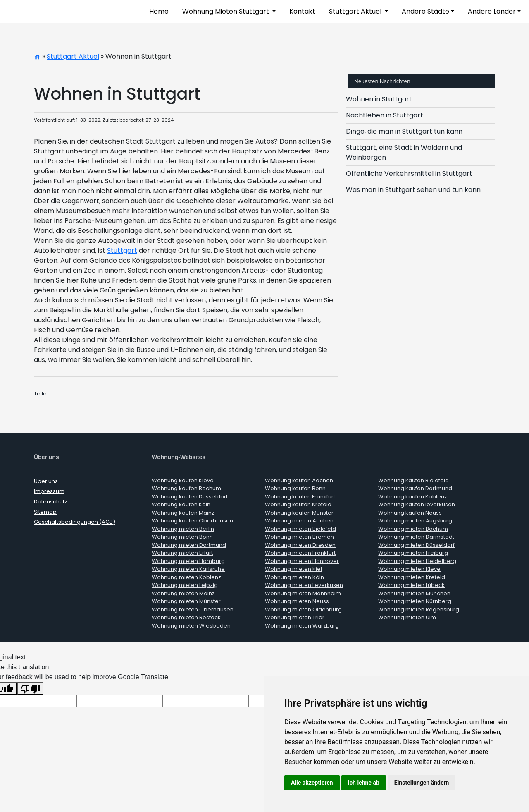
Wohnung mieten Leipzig (185, 585)
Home (159, 11)
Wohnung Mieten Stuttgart (226, 11)
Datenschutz (51, 502)
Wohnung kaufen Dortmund (415, 488)
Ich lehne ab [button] (364, 783)
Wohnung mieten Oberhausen (193, 610)
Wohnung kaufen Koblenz (413, 497)
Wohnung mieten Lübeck (411, 585)
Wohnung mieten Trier (295, 617)
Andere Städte (425, 11)
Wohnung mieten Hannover (302, 561)
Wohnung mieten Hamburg (188, 561)
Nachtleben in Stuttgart (385, 115)
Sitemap (45, 512)
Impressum (49, 491)
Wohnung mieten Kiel (293, 569)
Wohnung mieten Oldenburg (303, 610)
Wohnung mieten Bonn (182, 537)
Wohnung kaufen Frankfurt (300, 497)
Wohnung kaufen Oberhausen (192, 521)
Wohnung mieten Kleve (409, 569)
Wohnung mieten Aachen (299, 521)
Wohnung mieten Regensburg (419, 610)
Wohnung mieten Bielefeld (300, 529)
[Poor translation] (30, 689)
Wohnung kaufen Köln (181, 504)
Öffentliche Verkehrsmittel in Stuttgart (409, 174)
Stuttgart (122, 250)
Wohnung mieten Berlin (183, 529)
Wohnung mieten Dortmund (189, 545)
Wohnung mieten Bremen (299, 537)
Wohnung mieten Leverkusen (304, 585)
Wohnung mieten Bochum (413, 529)
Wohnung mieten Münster (186, 601)
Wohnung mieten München (414, 593)
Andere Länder (492, 11)
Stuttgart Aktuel (356, 11)
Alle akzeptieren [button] (312, 783)
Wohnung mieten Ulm (407, 617)
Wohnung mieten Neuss (297, 601)
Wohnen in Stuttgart (379, 99)
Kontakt (302, 11)
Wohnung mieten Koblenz (186, 577)
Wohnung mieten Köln (294, 577)
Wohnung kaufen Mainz (183, 513)
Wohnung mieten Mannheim (303, 593)
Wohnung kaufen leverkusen (417, 504)
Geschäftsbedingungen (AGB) (75, 522)
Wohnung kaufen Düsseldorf (190, 497)
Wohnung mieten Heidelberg (417, 561)
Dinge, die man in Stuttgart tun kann (404, 131)
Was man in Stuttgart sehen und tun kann (413, 190)
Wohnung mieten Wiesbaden (191, 626)
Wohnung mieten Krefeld (412, 577)
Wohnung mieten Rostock (186, 617)
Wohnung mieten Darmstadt (416, 537)
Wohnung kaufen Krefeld (298, 504)
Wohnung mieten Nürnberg (415, 601)
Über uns (46, 481)
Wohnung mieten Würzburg (302, 626)
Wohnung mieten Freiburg (413, 553)
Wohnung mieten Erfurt (182, 553)
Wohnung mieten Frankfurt (300, 553)
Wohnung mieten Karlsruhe (188, 569)
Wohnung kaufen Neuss (410, 513)
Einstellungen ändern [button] (422, 783)
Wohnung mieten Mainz (183, 593)
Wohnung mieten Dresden (300, 545)
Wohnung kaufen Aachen (299, 480)
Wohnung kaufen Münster (299, 513)
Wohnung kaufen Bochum (186, 488)
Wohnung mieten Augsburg (415, 521)
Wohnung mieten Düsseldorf (416, 545)
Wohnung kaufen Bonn (295, 488)
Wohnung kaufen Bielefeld (413, 480)
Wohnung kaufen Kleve (183, 480)
